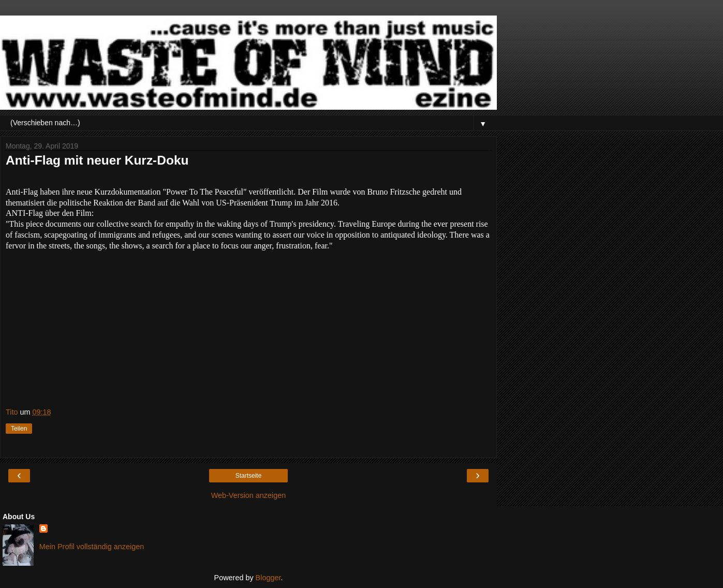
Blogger (268, 578)
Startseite (249, 476)
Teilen (19, 429)
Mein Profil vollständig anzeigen (92, 547)
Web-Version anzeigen (249, 495)
